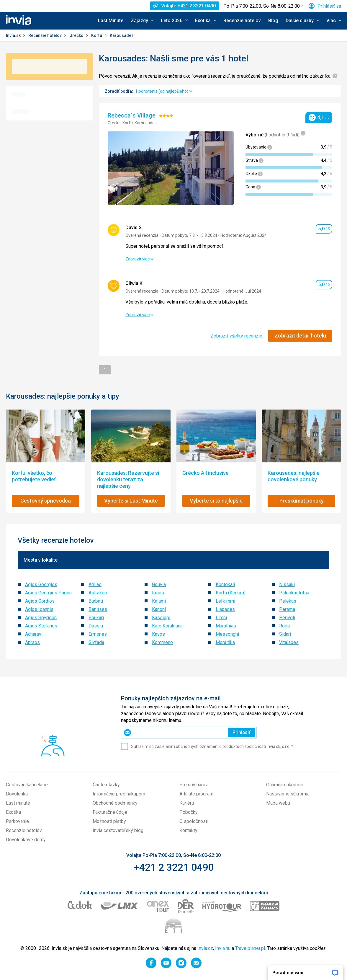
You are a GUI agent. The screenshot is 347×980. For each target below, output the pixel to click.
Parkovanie (17, 821)
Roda (284, 626)
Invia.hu (223, 948)
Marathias (226, 626)
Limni (221, 618)
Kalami (159, 601)
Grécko (77, 35)
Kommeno (162, 642)
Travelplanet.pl (250, 948)
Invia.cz (205, 948)
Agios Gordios (40, 601)
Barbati (96, 601)
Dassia (96, 626)
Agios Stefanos (41, 626)
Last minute (18, 803)
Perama (287, 609)
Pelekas (288, 601)
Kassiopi (161, 618)
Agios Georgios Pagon (48, 593)
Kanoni (159, 609)
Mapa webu (278, 803)
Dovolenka (17, 794)
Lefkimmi (225, 601)
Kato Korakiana (167, 626)
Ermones (98, 634)
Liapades (225, 609)
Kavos (158, 634)
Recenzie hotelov (242, 21)
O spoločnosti (194, 821)
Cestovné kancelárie (27, 785)
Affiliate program (196, 794)
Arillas (95, 584)
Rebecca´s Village (132, 115)
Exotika (13, 812)
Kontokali (225, 584)
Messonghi (227, 634)
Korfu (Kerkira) (231, 593)
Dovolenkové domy (26, 840)
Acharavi (34, 634)
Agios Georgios (41, 584)
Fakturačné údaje (110, 812)
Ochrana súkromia (284, 785)
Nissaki (287, 584)
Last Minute (111, 21)
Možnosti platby (109, 821)
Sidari (285, 634)
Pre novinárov (194, 785)
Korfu (97, 35)
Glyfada (96, 642)
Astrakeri (98, 593)
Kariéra (187, 803)
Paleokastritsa (294, 593)
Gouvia (159, 584)
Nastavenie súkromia (288, 794)
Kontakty (188, 830)
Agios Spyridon (41, 618)
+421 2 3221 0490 (174, 867)
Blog (273, 21)
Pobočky (189, 812)
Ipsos (158, 593)
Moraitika (225, 642)
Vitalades (289, 642)
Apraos (32, 642)
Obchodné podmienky (115, 803)
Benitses (98, 609)
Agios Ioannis (39, 609)
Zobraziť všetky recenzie (236, 336)
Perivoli (287, 618)
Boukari (96, 618)
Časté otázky (106, 785)
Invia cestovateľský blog (118, 830)
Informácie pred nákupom (119, 794)
